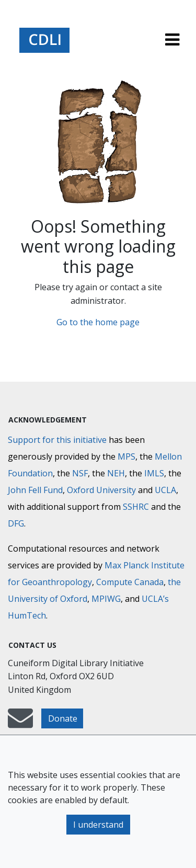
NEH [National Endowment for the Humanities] (116, 473)
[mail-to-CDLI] (20, 723)
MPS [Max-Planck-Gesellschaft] (126, 456)
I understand (98, 825)
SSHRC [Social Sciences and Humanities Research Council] (136, 507)
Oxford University (101, 490)
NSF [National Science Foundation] (80, 473)
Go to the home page (98, 322)
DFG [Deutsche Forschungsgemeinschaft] (16, 523)
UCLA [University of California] (165, 490)
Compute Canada (130, 582)
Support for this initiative (57, 440)
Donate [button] (63, 718)
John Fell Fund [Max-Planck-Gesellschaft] (35, 490)
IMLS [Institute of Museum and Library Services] (154, 473)
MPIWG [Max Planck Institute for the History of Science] (106, 599)
